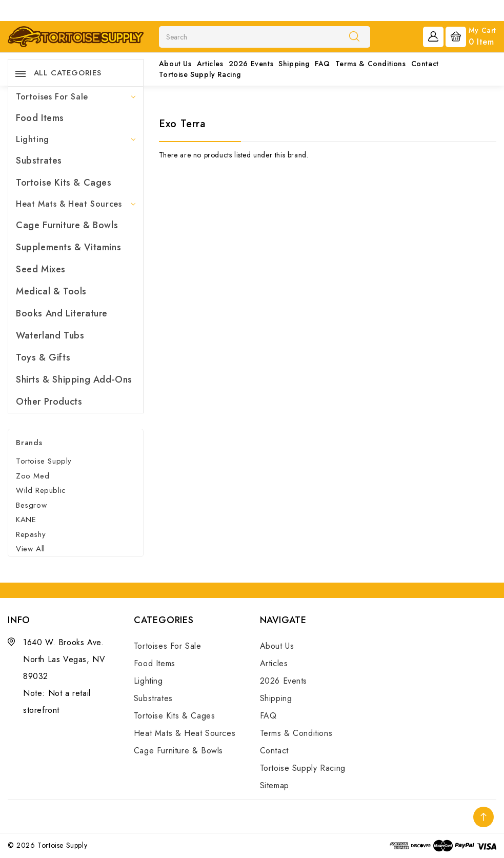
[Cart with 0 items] (471, 36)
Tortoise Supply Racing (200, 74)
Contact (425, 64)
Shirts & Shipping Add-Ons (74, 380)
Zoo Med (33, 476)
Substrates (39, 161)
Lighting (76, 139)
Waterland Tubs (50, 335)
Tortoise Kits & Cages (64, 183)
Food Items (40, 118)
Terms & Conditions (371, 64)
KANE (26, 520)
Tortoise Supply (44, 461)
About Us (175, 64)
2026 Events (251, 64)
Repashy (31, 534)
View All (31, 549)
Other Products (49, 402)
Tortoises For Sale (76, 97)
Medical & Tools (51, 291)
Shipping (294, 64)
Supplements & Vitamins (68, 247)
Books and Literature (62, 313)
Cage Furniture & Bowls (67, 225)
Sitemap (275, 785)
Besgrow (31, 505)
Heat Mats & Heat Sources (76, 204)
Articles (210, 64)
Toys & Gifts (43, 357)
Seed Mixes (41, 269)
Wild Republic (41, 490)
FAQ (322, 64)
